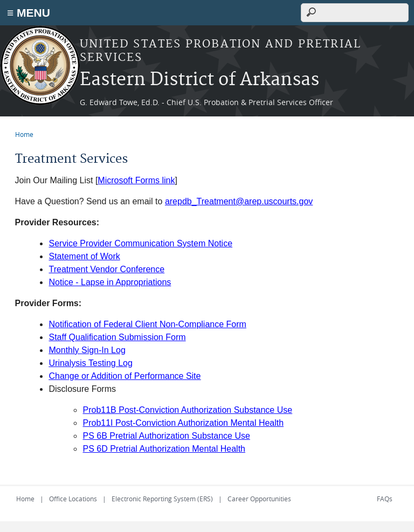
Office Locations (73, 499)
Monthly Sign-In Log (87, 350)
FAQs (385, 499)
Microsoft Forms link (136, 180)
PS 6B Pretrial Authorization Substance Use (167, 436)
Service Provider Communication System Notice (141, 243)
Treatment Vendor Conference (107, 269)
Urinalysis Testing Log (91, 363)
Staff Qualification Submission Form (118, 337)
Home (24, 134)
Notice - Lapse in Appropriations (110, 282)
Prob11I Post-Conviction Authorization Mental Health (184, 423)
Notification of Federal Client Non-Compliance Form (148, 324)
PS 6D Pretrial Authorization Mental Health (164, 449)
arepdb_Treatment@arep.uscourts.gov (239, 201)
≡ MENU (29, 13)
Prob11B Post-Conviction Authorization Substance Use (188, 410)
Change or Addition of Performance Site (125, 376)
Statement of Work (85, 256)
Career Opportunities (259, 499)
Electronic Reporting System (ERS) (162, 499)
